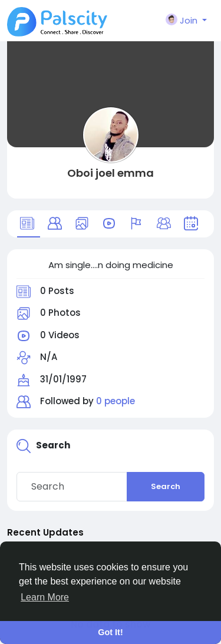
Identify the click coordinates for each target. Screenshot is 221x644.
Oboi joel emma (111, 173)
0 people (116, 401)
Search (166, 486)
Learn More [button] (45, 597)
